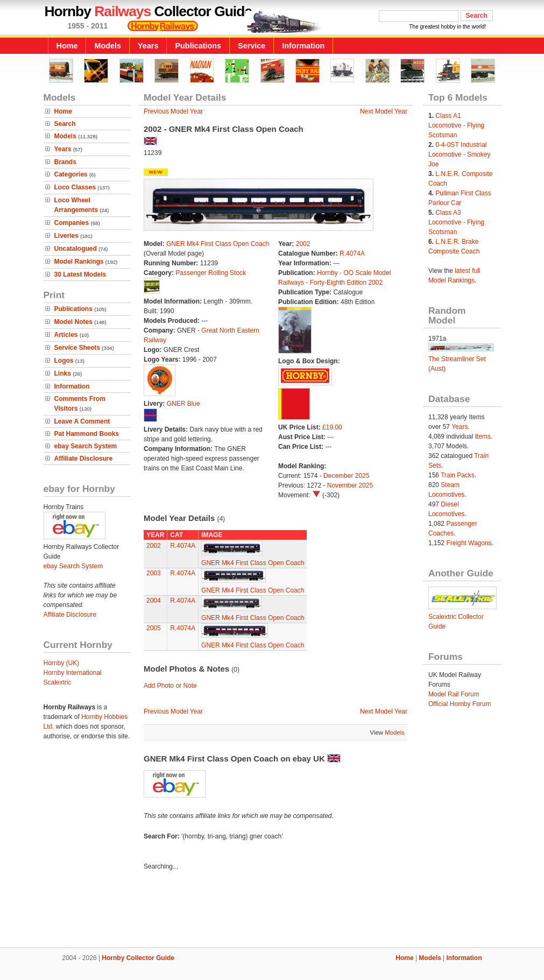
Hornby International (73, 673)
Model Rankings (79, 262)
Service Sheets (77, 348)
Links (63, 373)
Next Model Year (384, 111)
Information (303, 46)
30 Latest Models (80, 274)
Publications (198, 46)
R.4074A (352, 253)
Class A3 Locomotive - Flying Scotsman (456, 222)
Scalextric (58, 682)
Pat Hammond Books (87, 434)
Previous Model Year (173, 111)
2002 (303, 244)
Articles (66, 335)
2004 (154, 601)
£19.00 (332, 427)
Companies (72, 223)
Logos (64, 361)
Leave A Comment (82, 421)
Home (67, 46)
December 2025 (346, 476)
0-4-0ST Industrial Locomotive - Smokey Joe (459, 154)
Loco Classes (75, 187)
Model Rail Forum (454, 694)
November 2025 (350, 485)
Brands (65, 162)
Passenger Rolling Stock (211, 273)
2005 (154, 628)
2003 (154, 573)
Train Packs (458, 475)
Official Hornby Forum (460, 704)
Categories (71, 174)
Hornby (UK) (62, 663)
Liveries (66, 236)
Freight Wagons (469, 543)
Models (108, 46)
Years (148, 46)
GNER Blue (183, 404)
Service (252, 46)
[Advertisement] (272, 911)
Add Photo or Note (170, 686)
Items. (484, 436)
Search (65, 124)
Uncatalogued (76, 249)
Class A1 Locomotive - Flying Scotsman (456, 125)
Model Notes (73, 322)
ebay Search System (86, 446)
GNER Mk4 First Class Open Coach (218, 244)
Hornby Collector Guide (138, 958)
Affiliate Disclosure (84, 459)
